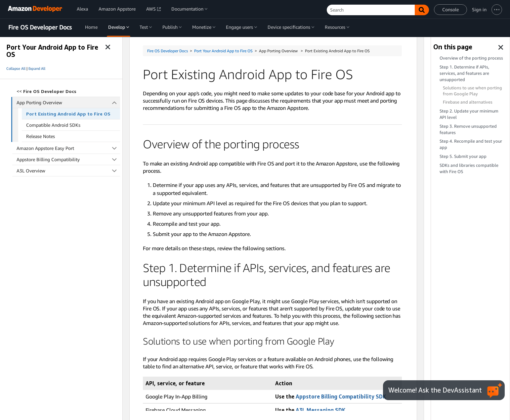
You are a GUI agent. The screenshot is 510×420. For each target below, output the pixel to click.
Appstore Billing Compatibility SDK (341, 397)
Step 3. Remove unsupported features (468, 129)
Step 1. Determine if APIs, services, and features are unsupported (464, 73)
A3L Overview (68, 171)
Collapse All (16, 69)
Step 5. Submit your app (463, 156)
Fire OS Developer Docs (40, 27)
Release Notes (41, 136)
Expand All (37, 69)
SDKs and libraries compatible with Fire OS (469, 168)
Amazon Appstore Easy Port (68, 148)
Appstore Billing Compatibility (68, 159)
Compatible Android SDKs (53, 125)
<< (46, 91)
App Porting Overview (68, 102)
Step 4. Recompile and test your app (471, 144)
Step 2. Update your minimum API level (469, 114)
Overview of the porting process (471, 58)
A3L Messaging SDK (320, 410)
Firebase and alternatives (468, 102)
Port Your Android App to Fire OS (223, 51)
